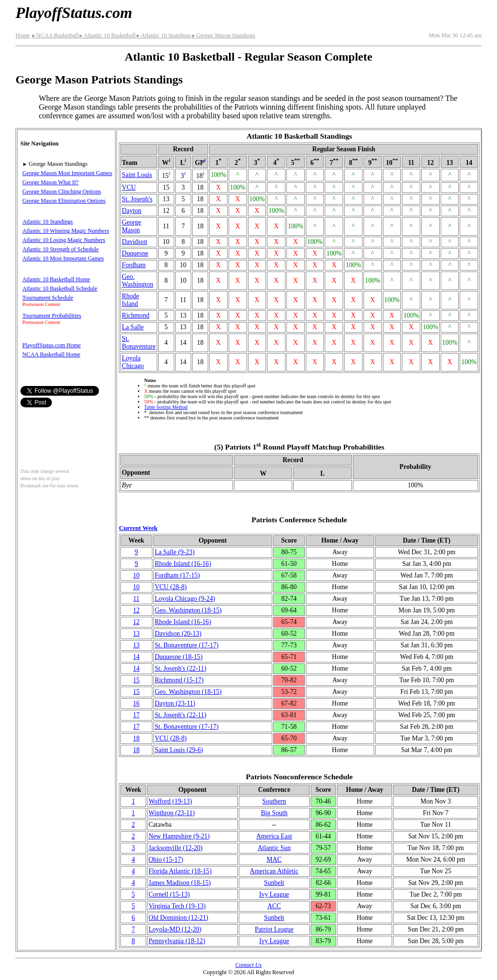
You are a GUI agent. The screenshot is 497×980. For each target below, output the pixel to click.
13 (136, 634)
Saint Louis (137, 175)
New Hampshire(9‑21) (179, 836)
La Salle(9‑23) (175, 552)
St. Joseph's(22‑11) (181, 668)
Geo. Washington (138, 281)
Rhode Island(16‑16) (183, 564)
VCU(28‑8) (171, 587)
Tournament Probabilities (52, 316)
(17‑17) (187, 645)
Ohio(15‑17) (166, 860)
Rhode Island (131, 300)
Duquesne (135, 253)
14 (136, 657)
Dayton (132, 211)
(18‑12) (177, 941)
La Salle (133, 327)
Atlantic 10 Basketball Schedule (60, 289)
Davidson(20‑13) (178, 634)
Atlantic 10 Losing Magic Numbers (64, 240)
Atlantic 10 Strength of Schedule (60, 249)
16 (136, 703)
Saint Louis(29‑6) (179, 750)
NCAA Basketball (55, 35)
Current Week (138, 528)
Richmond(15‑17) (179, 680)
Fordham (134, 265)
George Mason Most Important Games (67, 173)
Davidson (134, 242)
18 (136, 738)
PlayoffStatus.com (74, 13)
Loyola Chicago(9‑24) (185, 599)
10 (136, 575)
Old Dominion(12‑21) (178, 918)
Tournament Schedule (48, 298)
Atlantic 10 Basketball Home (56, 279)
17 (136, 715)
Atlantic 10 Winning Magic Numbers (66, 231)
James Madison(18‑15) (180, 883)
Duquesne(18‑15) (179, 657)
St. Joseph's (137, 199)
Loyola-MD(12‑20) (175, 929)
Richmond (136, 315)
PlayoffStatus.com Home (51, 345)
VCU (129, 187)
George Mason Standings (223, 35)
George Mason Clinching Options (62, 192)
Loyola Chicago (133, 362)
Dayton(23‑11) (175, 703)
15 (136, 680)
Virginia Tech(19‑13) (177, 906)
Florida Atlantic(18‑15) (180, 871)
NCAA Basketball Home (51, 354)
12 (136, 610)
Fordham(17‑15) (177, 575)
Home (23, 35)
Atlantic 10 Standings (164, 35)
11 (136, 599)
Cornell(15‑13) (169, 894)
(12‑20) (175, 848)
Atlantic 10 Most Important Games (63, 258)
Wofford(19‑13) (170, 801)
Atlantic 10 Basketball (107, 35)
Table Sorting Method (166, 407)
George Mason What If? (50, 182)
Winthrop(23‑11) (172, 813)
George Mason (132, 226)
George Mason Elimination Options (64, 201)
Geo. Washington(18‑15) (188, 610)
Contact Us (248, 965)
